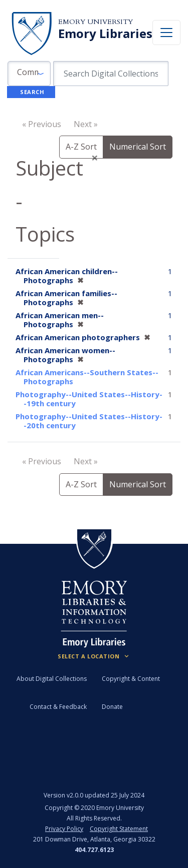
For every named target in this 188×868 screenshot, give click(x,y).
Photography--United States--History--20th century (89, 421)
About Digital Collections (52, 679)
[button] (29, 74)
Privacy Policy (64, 829)
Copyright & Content (131, 679)
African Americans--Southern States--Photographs (87, 377)
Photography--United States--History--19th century (89, 399)
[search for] (111, 74)
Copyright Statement (119, 829)
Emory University (96, 22)
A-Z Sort (81, 147)
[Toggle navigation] (166, 33)
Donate (112, 707)
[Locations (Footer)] (94, 656)
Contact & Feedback (58, 707)
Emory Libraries (105, 34)
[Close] (95, 158)
